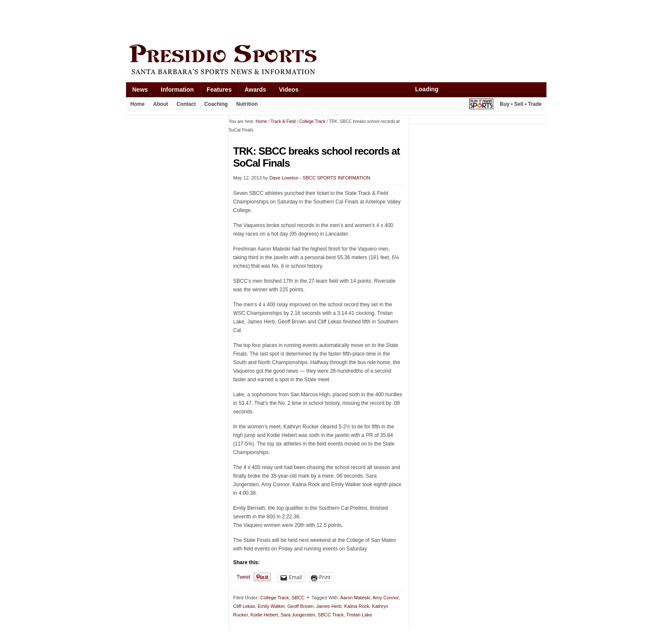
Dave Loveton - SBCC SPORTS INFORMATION (320, 178)
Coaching (216, 104)
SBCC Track (331, 615)
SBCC (298, 598)
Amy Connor (385, 598)
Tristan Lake (359, 615)
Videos (289, 90)
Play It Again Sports (481, 105)
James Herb (329, 606)
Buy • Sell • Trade (521, 104)
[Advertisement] (282, 20)
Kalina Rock (357, 606)
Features (219, 90)
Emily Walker (271, 606)
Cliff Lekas (244, 606)
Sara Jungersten (298, 615)
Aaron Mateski (355, 598)
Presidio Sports (336, 61)
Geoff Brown (301, 606)
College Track (274, 598)
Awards (255, 90)
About (160, 104)
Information (177, 90)
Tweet (243, 577)
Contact (186, 104)
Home (137, 104)
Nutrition (247, 104)
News (140, 90)
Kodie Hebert (264, 615)
